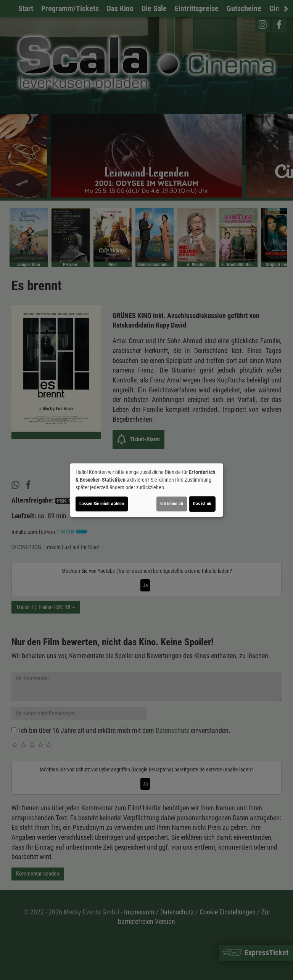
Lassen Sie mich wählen (102, 504)
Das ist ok (202, 504)
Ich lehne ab (172, 504)
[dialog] (146, 490)
